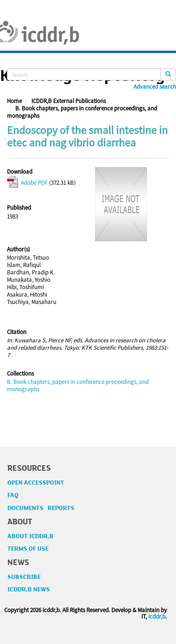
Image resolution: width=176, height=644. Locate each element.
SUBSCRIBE (24, 577)
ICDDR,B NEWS (29, 589)
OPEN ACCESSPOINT (36, 483)
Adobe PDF (27, 183)
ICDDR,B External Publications (69, 101)
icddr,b (157, 617)
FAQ (13, 495)
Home (14, 101)
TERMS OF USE (28, 549)
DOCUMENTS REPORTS (41, 508)
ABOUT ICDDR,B (30, 536)
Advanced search (155, 87)
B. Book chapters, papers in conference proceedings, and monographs (82, 112)
